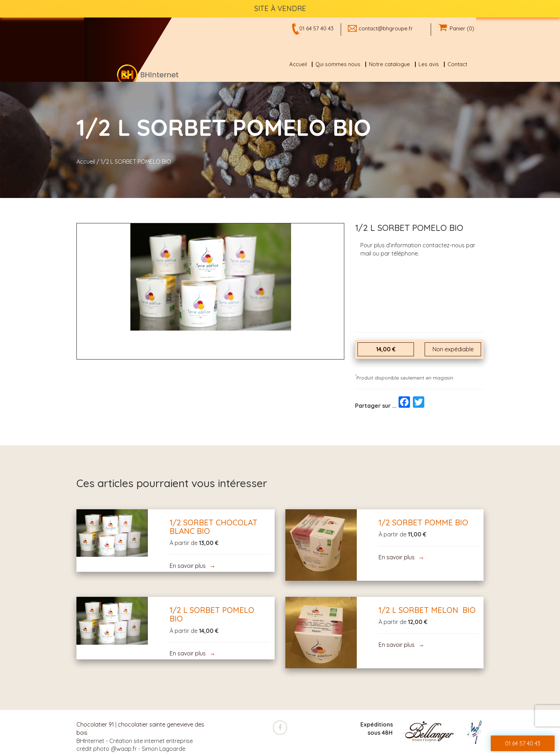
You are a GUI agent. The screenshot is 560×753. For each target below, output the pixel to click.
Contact (457, 64)
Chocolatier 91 (95, 724)
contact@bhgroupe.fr (386, 28)
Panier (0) (456, 28)
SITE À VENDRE (280, 8)
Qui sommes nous (338, 64)
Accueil (298, 64)
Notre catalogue (389, 64)
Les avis (429, 64)
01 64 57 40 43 (316, 28)
